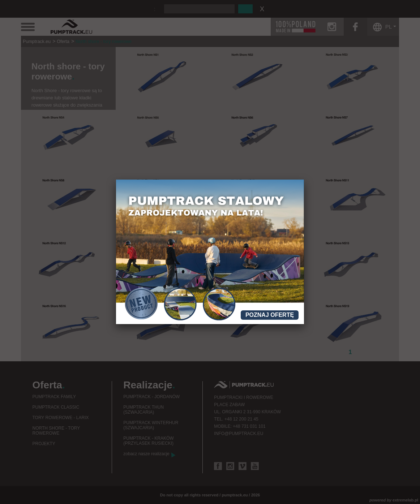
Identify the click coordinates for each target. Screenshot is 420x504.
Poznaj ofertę (270, 315)
